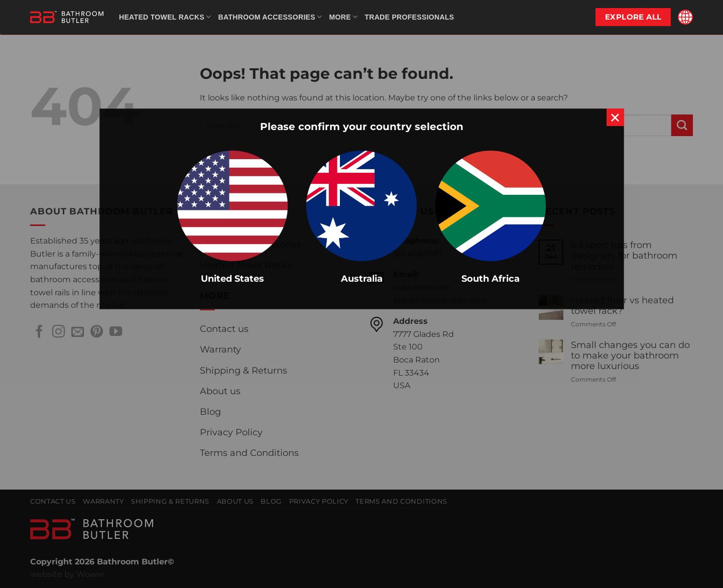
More (343, 17)
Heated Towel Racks (165, 17)
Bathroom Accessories (270, 17)
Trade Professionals (409, 17)
